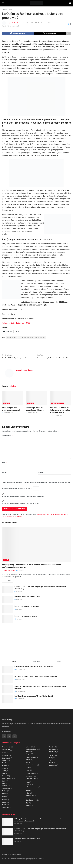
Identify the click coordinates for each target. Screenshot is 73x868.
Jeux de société (46, 23)
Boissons (5, 765)
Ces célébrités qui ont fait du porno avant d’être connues (34, 671)
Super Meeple (40, 338)
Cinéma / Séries (30, 762)
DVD (27, 767)
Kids (3, 778)
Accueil (4, 859)
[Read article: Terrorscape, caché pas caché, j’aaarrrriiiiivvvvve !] (36, 402)
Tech (51, 760)
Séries (28, 774)
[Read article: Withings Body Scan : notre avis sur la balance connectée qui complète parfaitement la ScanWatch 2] (36, 548)
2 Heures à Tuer (30, 783)
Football (5, 795)
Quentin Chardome (14, 23)
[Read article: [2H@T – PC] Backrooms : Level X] (8, 623)
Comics (28, 756)
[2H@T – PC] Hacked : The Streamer (27, 611)
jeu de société (12, 338)
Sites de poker (30, 800)
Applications (53, 764)
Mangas (28, 758)
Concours (29, 810)
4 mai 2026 (18, 596)
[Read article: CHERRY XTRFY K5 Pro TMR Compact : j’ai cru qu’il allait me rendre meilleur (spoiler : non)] (8, 594)
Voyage (4, 807)
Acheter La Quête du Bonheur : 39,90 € (17, 324)
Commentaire (7, 439)
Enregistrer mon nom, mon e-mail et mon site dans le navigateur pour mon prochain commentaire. (37, 486)
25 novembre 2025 (56, 419)
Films (27, 772)
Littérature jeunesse (32, 791)
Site (27, 807)
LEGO (27, 787)
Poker (28, 798)
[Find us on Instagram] (15, 741)
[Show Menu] (3, 3)
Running (5, 798)
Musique (28, 795)
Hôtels (4, 809)
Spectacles (53, 756)
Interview (5, 760)
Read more (9, 585)
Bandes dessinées (31, 754)
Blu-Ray (28, 764)
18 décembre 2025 (32, 417)
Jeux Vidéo (29, 781)
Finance (4, 770)
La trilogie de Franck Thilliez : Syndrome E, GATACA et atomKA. (36, 681)
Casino (51, 767)
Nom (4, 467)
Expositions (53, 754)
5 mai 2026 (20, 574)
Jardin (4, 775)
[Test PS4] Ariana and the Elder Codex (27, 601)
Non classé (30, 805)
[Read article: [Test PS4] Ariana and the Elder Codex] (8, 604)
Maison (4, 780)
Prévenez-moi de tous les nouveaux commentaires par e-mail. (23, 500)
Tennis (4, 801)
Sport (4, 788)
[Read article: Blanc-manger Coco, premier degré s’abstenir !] (13, 402)
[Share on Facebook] (18, 34)
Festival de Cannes (31, 769)
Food (4, 773)
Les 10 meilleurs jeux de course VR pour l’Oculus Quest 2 (34, 700)
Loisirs (28, 751)
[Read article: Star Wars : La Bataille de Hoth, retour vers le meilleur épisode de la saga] (60, 402)
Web (51, 762)
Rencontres (53, 770)
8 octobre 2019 (28, 23)
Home (4, 10)
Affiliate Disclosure (16, 859)
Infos (4, 757)
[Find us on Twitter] (9, 741)
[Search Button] (70, 3)
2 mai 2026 (18, 614)
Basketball (5, 790)
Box (3, 767)
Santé (6, 564)
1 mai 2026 (18, 623)
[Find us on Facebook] (4, 741)
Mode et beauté (7, 783)
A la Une (10, 10)
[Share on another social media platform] (68, 34)
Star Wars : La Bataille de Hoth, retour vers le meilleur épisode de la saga (60, 414)
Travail (4, 804)
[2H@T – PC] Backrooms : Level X (26, 621)
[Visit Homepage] (36, 3)
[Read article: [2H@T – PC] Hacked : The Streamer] (8, 614)
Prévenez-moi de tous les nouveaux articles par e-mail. (21, 507)
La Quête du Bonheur (26, 338)
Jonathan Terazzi (10, 574)
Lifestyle (5, 763)
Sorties (52, 751)
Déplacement (6, 793)
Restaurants (6, 812)
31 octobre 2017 (8, 417)
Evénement (6, 754)
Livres (28, 789)
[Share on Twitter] (50, 34)
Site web (41, 476)
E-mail (5, 476)
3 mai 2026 (18, 604)
